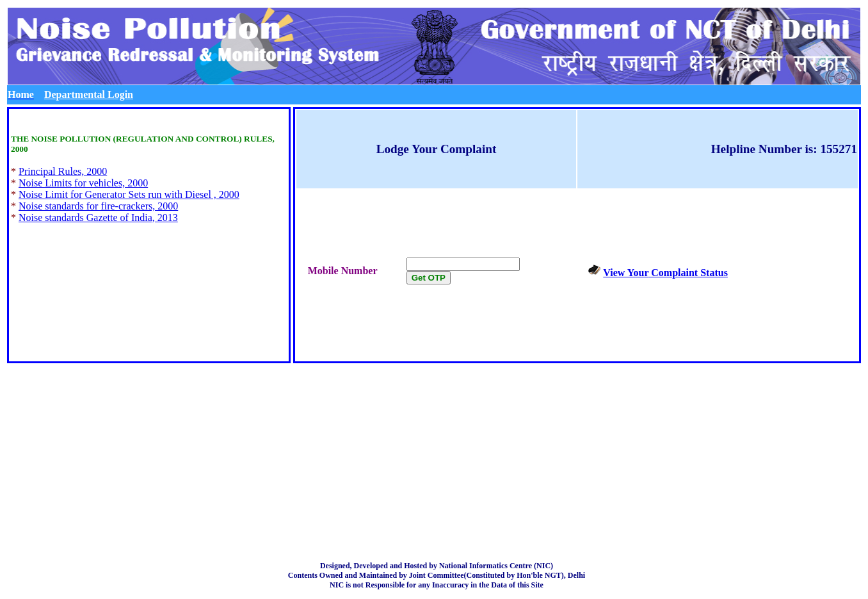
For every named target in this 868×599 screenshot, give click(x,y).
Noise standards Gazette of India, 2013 (98, 217)
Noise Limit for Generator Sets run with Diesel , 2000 (129, 194)
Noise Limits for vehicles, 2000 (83, 183)
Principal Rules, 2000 (63, 171)
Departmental (89, 94)
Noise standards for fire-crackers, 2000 (98, 206)
